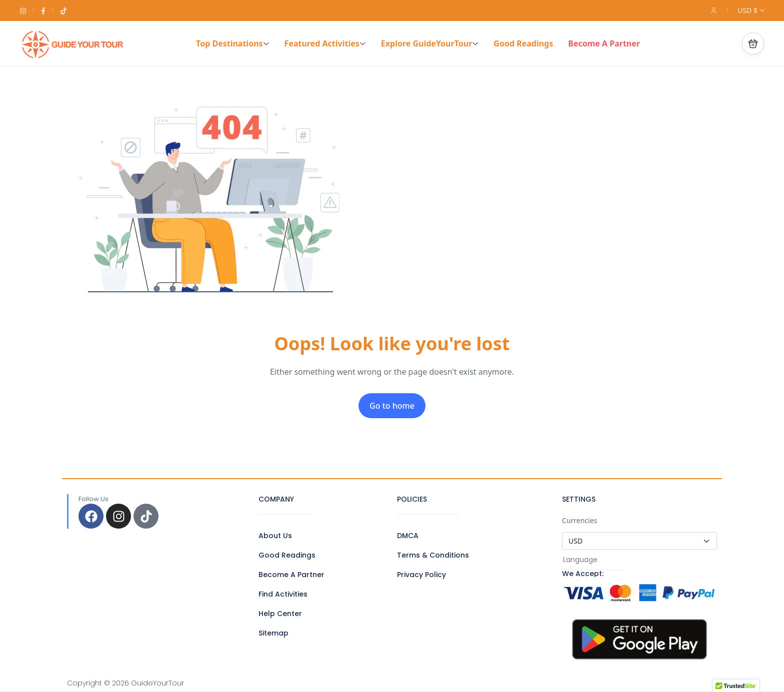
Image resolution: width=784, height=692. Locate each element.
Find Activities (283, 594)
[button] (753, 43)
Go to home (392, 406)
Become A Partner (604, 43)
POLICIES (412, 499)
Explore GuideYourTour (430, 43)
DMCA (408, 536)
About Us (275, 536)
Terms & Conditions (433, 555)
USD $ (751, 10)
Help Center (280, 614)
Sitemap (273, 633)
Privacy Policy (421, 575)
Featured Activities (325, 43)
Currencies (579, 520)
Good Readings (523, 43)
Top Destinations (233, 43)
